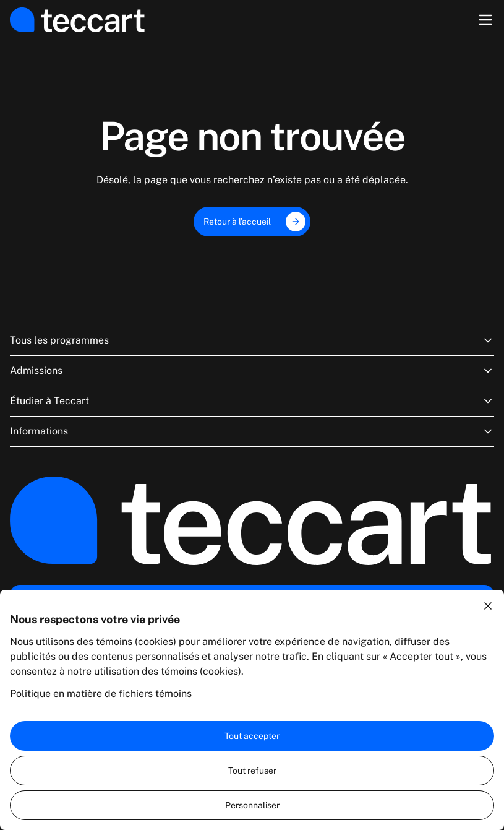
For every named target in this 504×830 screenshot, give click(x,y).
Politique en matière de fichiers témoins (101, 694)
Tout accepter (252, 736)
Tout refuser (252, 771)
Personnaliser (252, 805)
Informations (252, 431)
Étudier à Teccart (252, 401)
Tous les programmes (252, 340)
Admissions (252, 371)
